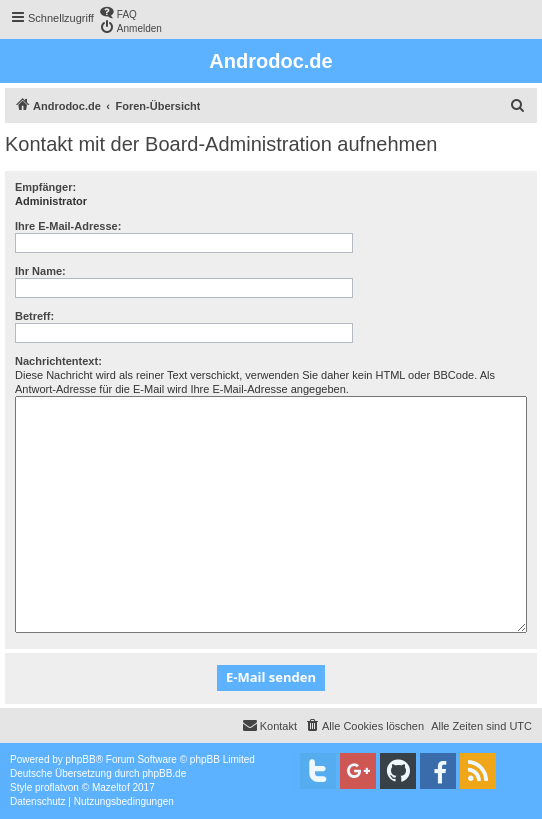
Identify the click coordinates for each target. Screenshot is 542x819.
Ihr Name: (40, 271)
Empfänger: (45, 187)
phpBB (81, 759)
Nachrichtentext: (58, 361)
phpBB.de (164, 773)
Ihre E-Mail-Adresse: (68, 226)
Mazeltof (111, 787)
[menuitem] (118, 12)
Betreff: (34, 316)
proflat (49, 787)
